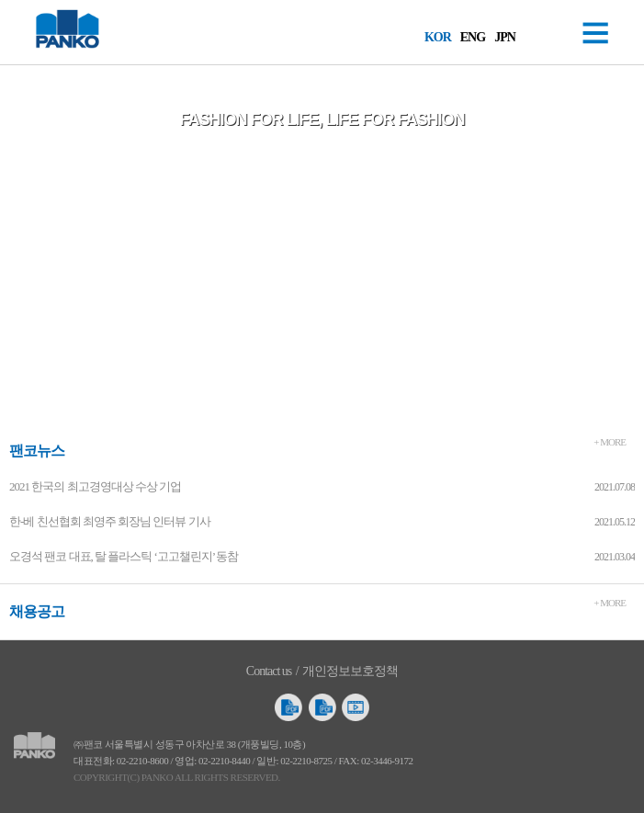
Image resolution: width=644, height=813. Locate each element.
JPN (505, 37)
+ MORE (610, 442)
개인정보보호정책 (350, 671)
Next (631, 244)
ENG (473, 37)
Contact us (269, 671)
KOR (438, 37)
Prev (13, 244)
